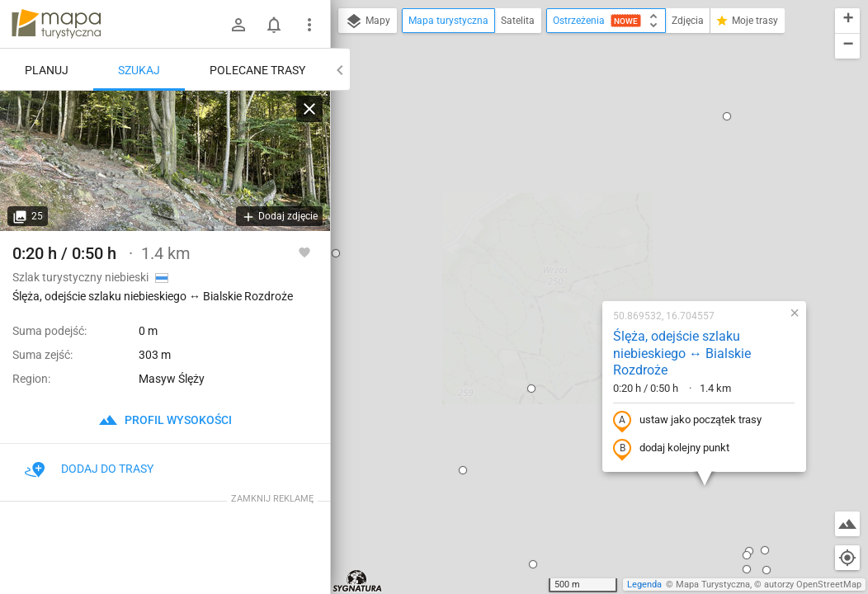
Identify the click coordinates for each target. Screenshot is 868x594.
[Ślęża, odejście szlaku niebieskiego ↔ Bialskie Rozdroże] (165, 161)
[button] (428, 196)
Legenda (644, 585)
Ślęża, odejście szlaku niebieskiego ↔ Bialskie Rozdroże (579, 161)
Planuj (47, 70)
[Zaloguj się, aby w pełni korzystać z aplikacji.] (304, 252)
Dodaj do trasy (89, 469)
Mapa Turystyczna (713, 585)
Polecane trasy (257, 70)
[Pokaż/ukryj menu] (309, 25)
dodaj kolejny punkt (568, 257)
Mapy (368, 21)
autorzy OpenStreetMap (813, 585)
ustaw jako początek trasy (584, 229)
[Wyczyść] (309, 109)
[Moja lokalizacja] (847, 558)
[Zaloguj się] (238, 25)
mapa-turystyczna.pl (56, 24)
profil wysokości (165, 420)
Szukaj (139, 70)
